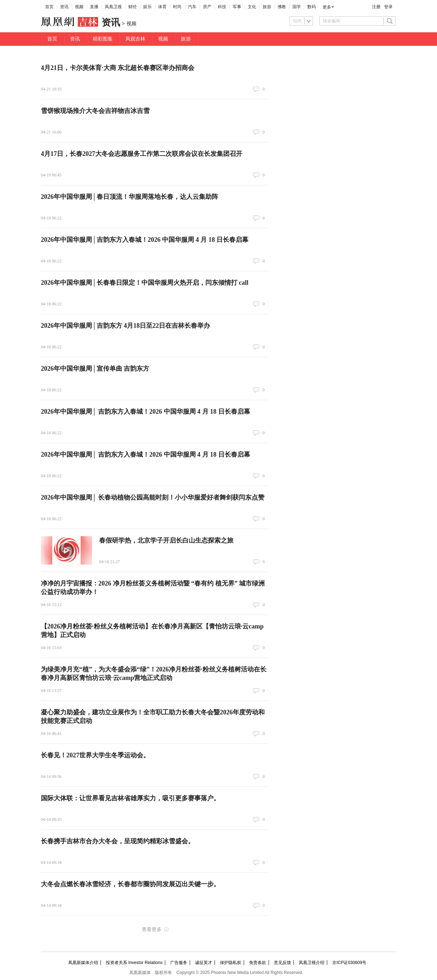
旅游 (267, 7)
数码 (312, 7)
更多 (327, 7)
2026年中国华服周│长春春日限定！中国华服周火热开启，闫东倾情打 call (145, 283)
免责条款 (258, 963)
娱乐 (147, 7)
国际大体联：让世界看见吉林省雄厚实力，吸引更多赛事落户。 (130, 798)
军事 (237, 7)
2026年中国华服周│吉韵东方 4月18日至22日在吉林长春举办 (125, 326)
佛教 (282, 7)
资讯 (64, 7)
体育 (162, 7)
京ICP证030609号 (349, 963)
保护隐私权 (231, 963)
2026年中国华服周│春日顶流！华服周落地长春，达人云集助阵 (130, 197)
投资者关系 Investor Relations (134, 963)
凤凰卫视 (113, 7)
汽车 (192, 7)
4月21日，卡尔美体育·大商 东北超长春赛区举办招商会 (118, 68)
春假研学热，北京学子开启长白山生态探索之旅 (166, 540)
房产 (207, 7)
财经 (133, 7)
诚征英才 (204, 963)
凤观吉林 (135, 39)
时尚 (177, 7)
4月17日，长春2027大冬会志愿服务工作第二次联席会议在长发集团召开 (142, 154)
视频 (79, 7)
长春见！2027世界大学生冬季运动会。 (95, 755)
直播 (94, 7)
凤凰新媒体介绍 (83, 963)
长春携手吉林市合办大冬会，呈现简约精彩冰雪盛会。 (118, 841)
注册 (376, 7)
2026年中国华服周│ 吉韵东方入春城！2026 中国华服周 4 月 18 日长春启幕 (145, 412)
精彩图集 (103, 39)
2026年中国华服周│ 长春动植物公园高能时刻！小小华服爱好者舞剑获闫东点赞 (153, 497)
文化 (252, 7)
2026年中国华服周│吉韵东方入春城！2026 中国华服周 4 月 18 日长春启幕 (145, 240)
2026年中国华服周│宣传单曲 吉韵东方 (95, 369)
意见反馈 (282, 963)
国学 (297, 7)
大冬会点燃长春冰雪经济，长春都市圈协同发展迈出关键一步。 (130, 884)
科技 (222, 7)
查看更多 (152, 929)
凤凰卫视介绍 (312, 963)
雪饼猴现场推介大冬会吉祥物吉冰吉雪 (95, 111)
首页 (49, 7)
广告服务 (179, 963)
